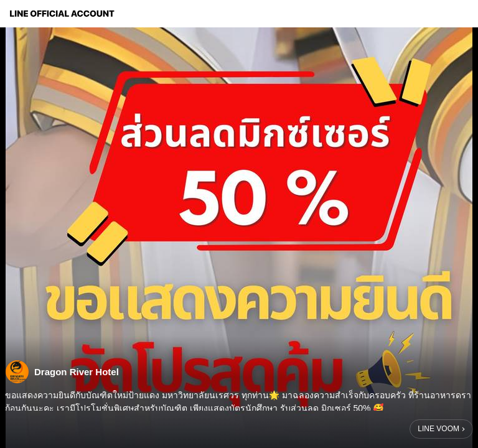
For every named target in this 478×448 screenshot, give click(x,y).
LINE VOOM (438, 429)
